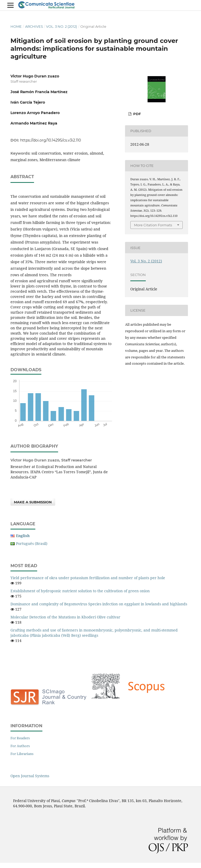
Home (16, 26)
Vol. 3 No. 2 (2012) (62, 26)
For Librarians (22, 754)
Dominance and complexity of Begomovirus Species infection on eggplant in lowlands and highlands (99, 604)
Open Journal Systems (30, 776)
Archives (34, 26)
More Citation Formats (153, 225)
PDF (136, 114)
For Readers (20, 738)
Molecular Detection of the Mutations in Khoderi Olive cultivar (65, 617)
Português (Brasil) (32, 543)
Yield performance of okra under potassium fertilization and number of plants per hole (88, 578)
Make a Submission (33, 502)
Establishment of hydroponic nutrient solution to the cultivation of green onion (80, 591)
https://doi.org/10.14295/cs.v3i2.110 (51, 140)
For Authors (20, 746)
